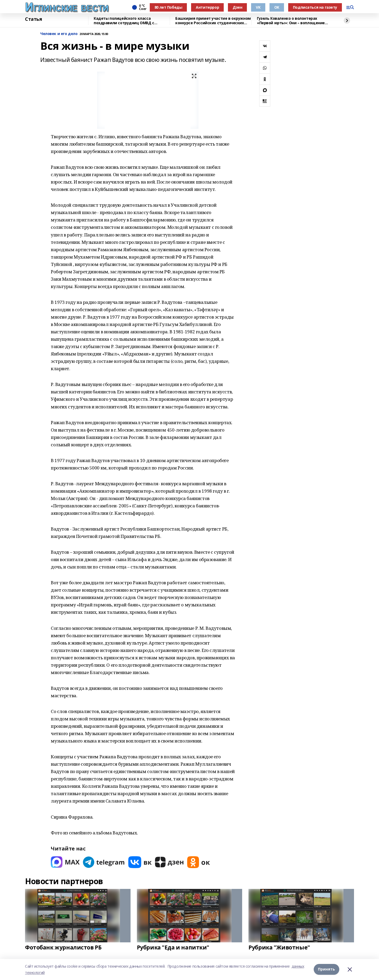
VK (258, 7)
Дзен (237, 7)
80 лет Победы (168, 7)
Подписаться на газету (315, 7)
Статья (33, 19)
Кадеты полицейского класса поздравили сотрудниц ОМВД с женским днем (124, 21)
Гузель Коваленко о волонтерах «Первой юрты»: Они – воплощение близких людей (291, 21)
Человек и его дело (59, 34)
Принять (326, 969)
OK (277, 7)
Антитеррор (207, 7)
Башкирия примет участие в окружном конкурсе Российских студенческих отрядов (213, 21)
